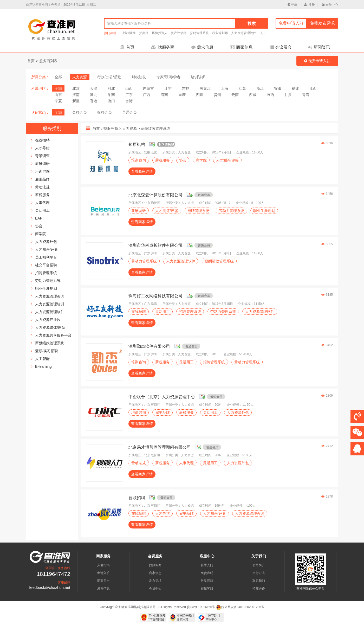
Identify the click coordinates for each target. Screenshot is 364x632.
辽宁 (168, 88)
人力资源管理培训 (50, 304)
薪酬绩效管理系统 (50, 343)
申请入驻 (103, 573)
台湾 (129, 101)
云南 (235, 95)
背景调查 (42, 156)
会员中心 (330, 5)
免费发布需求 (322, 23)
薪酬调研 (42, 164)
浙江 (260, 88)
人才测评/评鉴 (47, 249)
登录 (292, 5)
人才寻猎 (42, 148)
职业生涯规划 (46, 288)
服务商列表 (48, 61)
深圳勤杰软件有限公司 (149, 346)
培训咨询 (42, 171)
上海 (225, 88)
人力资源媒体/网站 (50, 327)
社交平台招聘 (46, 265)
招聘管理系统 (199, 33)
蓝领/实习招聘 (47, 351)
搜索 (252, 24)
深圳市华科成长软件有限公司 (155, 245)
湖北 (94, 95)
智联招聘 (137, 498)
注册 (310, 5)
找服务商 (163, 47)
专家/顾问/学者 (168, 77)
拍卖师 (144, 33)
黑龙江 (205, 88)
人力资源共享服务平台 (53, 335)
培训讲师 (198, 77)
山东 (58, 95)
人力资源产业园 (48, 320)
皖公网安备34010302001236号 (240, 607)
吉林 (186, 88)
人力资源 (80, 77)
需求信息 (202, 47)
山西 (129, 88)
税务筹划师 (220, 33)
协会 (39, 226)
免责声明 (207, 573)
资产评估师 (179, 33)
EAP (39, 218)
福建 (295, 88)
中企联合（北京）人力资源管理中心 (162, 397)
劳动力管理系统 (48, 281)
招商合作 (259, 589)
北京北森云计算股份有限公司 (155, 195)
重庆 (182, 95)
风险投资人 (160, 33)
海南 (164, 95)
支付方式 (259, 573)
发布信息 (103, 589)
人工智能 (42, 359)
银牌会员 (105, 112)
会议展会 (281, 47)
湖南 (111, 95)
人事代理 (42, 203)
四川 (200, 95)
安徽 (278, 88)
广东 (129, 95)
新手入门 (207, 565)
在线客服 (207, 589)
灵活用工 (42, 210)
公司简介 (259, 565)
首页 (127, 47)
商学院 (41, 234)
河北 (111, 88)
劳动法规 (42, 187)
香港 (94, 101)
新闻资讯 (319, 47)
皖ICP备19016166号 (201, 607)
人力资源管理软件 (244, 33)
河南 (76, 95)
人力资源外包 (46, 242)
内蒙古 (148, 88)
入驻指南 (103, 565)
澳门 (111, 101)
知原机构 (137, 144)
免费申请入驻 (291, 23)
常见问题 (207, 581)
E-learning (43, 366)
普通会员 (129, 112)
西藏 (253, 95)
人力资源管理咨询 (50, 296)
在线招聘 (42, 140)
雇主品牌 (42, 179)
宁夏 (58, 101)
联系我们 (259, 581)
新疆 (76, 101)
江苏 (242, 88)
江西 (313, 88)
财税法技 (139, 77)
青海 (306, 95)
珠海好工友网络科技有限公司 (155, 296)
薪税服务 (42, 195)
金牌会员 (80, 112)
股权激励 (129, 33)
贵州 (217, 95)
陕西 (270, 95)
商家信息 (241, 47)
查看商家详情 (142, 171)
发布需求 (155, 581)
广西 (147, 95)
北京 (76, 88)
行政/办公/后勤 (109, 77)
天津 (94, 88)
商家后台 (103, 581)
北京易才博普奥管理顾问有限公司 (160, 447)
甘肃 (288, 95)
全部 (58, 77)
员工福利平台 (46, 257)
